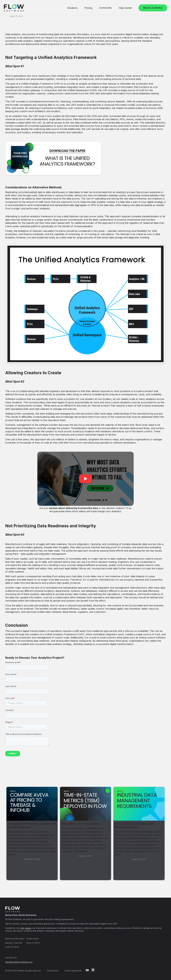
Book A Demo (153, 8)
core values (26, 928)
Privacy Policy (53, 971)
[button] (72, 8)
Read (31, 863)
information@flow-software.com (19, 962)
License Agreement (73, 971)
